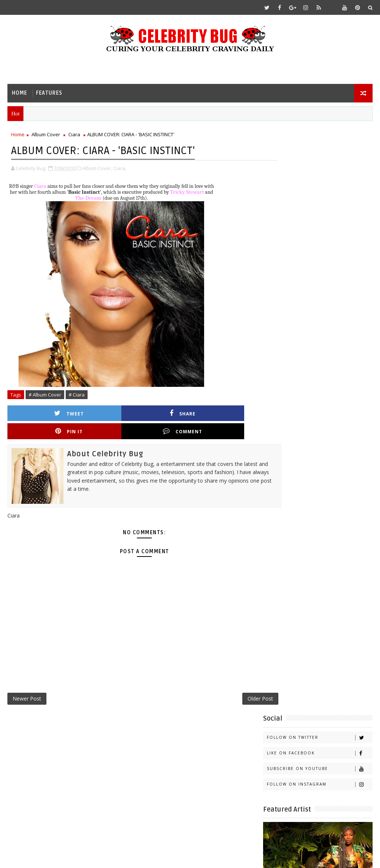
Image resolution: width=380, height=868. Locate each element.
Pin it (167, 414)
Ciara (74, 136)
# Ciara (77, 395)
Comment (229, 414)
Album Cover (46, 136)
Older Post (235, 684)
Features (49, 93)
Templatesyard (70, 857)
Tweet (43, 414)
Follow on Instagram (320, 198)
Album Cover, (97, 169)
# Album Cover (45, 395)
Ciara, (120, 169)
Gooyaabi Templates (155, 857)
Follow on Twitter (320, 152)
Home (19, 93)
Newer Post (27, 684)
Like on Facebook (320, 167)
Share (105, 414)
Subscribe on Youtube (320, 183)
